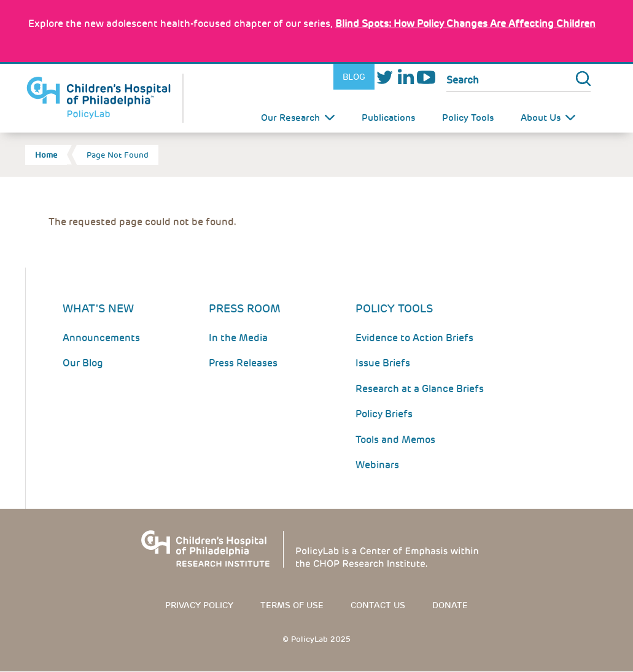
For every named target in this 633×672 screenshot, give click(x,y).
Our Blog (83, 363)
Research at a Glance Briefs (420, 389)
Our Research (290, 118)
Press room (245, 308)
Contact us (378, 605)
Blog (354, 77)
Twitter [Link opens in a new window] (385, 77)
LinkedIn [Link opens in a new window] (405, 77)
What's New (98, 308)
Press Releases (243, 363)
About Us (541, 118)
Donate (450, 605)
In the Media (238, 338)
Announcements (101, 338)
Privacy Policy (199, 605)
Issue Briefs (383, 363)
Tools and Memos (395, 440)
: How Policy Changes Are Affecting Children (465, 24)
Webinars (377, 465)
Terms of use (292, 605)
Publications (388, 118)
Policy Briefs (384, 414)
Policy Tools (468, 118)
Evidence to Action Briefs (414, 338)
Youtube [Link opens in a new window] (426, 77)
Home (46, 155)
